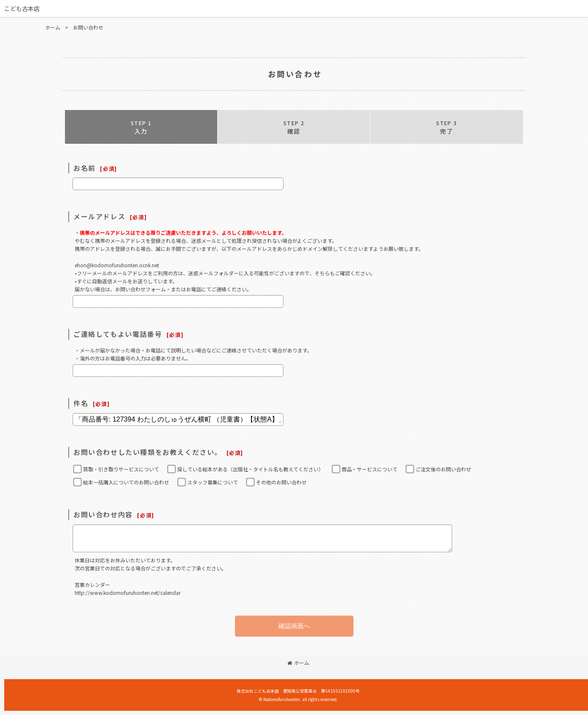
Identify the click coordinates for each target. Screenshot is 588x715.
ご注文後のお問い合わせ (443, 469)
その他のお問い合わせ (281, 482)
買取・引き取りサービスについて (121, 469)
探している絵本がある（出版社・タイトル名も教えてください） (250, 469)
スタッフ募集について (213, 482)
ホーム (298, 663)
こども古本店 (22, 8)
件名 (81, 403)
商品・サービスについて (370, 469)
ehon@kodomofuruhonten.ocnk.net (117, 265)
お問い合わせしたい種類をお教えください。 (148, 452)
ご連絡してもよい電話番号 (118, 334)
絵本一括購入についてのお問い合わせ (126, 482)
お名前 (85, 168)
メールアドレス (99, 216)
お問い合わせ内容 (103, 514)
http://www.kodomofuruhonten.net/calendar (128, 593)
